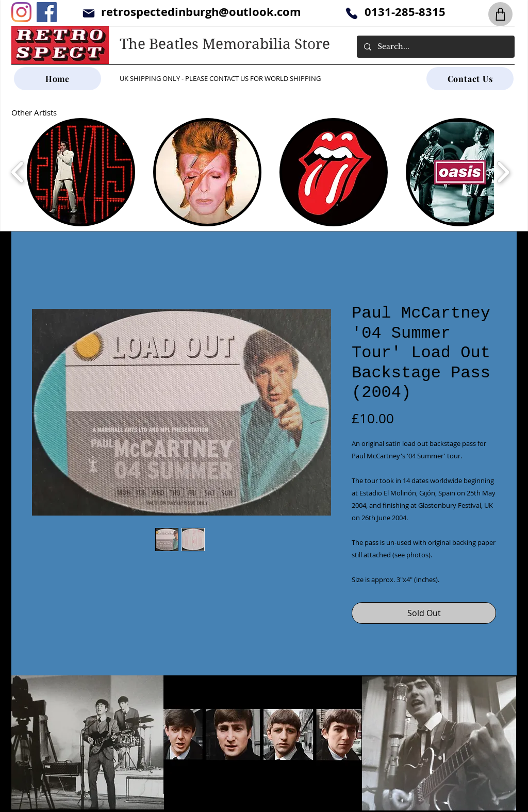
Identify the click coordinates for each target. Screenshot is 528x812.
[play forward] (503, 172)
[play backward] (18, 172)
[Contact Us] (470, 79)
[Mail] (88, 13)
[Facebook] (47, 12)
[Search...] (435, 47)
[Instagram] (21, 12)
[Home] (57, 79)
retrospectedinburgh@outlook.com (201, 12)
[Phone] (351, 13)
